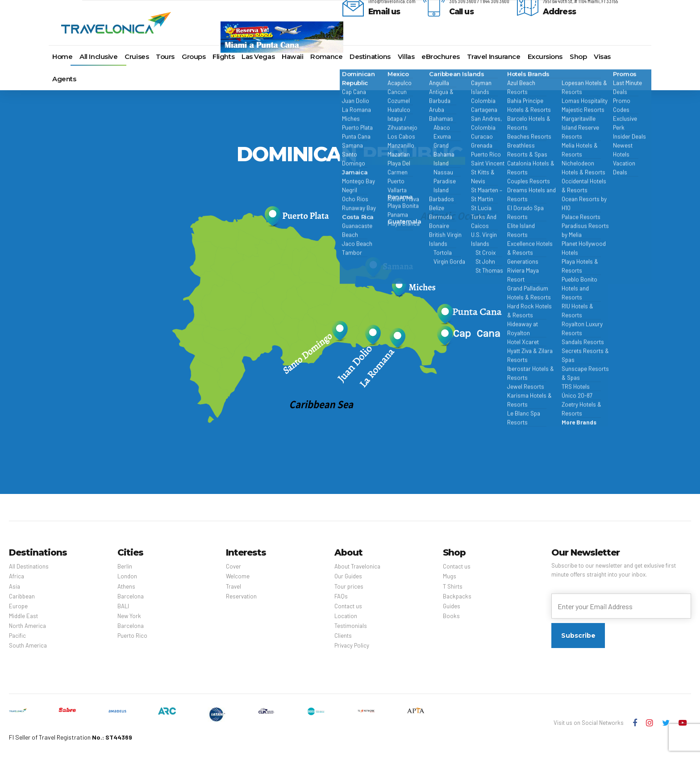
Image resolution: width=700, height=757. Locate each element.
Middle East (23, 616)
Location (346, 616)
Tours (165, 56)
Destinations (370, 56)
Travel (233, 586)
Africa (17, 576)
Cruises (137, 56)
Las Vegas (258, 56)
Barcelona (131, 596)
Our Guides (348, 576)
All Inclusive (98, 56)
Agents (64, 79)
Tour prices (349, 586)
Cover (233, 566)
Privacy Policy (352, 645)
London (127, 576)
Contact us (348, 606)
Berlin (125, 566)
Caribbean (22, 596)
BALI (123, 606)
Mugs (450, 576)
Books (451, 616)
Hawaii (292, 56)
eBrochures (441, 56)
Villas (406, 56)
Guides (452, 606)
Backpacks (457, 596)
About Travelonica (357, 566)
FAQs (341, 596)
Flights (223, 56)
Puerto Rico (132, 636)
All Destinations (29, 566)
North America (27, 626)
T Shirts (453, 586)
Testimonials (351, 626)
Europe (18, 606)
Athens (126, 586)
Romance (326, 56)
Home (62, 56)
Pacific (17, 636)
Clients (343, 636)
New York (129, 616)
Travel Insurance (494, 56)
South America (28, 645)
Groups (194, 56)
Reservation (241, 596)
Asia (15, 586)
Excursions (545, 56)
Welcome (238, 576)
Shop (578, 56)
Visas (602, 56)
